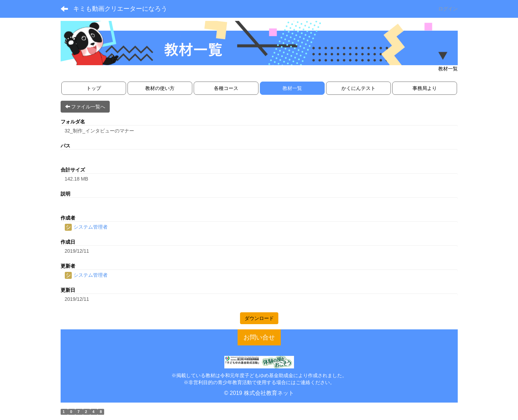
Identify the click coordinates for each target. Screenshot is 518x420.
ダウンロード (259, 318)
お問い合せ (259, 337)
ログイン (448, 9)
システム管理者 (86, 227)
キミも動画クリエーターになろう (120, 9)
